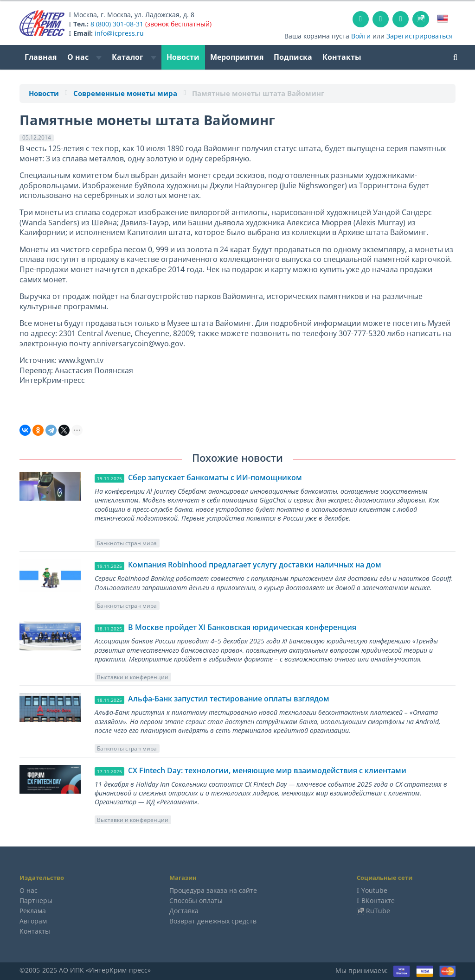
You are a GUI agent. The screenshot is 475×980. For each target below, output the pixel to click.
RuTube (378, 911)
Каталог (134, 57)
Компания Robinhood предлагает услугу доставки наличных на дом (255, 565)
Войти (361, 36)
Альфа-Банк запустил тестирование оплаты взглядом (229, 699)
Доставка (184, 911)
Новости (183, 57)
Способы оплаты (196, 900)
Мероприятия (237, 57)
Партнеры (36, 900)
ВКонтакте (378, 900)
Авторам (33, 921)
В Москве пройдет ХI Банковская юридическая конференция (242, 627)
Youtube (374, 890)
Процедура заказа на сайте (213, 890)
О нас (84, 57)
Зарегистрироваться (420, 36)
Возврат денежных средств (213, 921)
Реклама (33, 911)
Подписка (293, 57)
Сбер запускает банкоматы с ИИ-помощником (215, 477)
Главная (41, 57)
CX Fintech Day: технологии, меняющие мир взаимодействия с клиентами (267, 770)
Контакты (342, 57)
